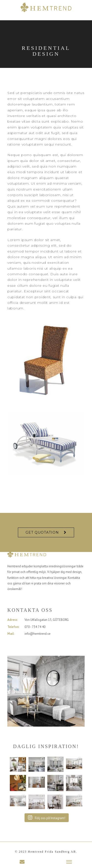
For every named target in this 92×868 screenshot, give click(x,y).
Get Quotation (42, 532)
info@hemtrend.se (38, 634)
